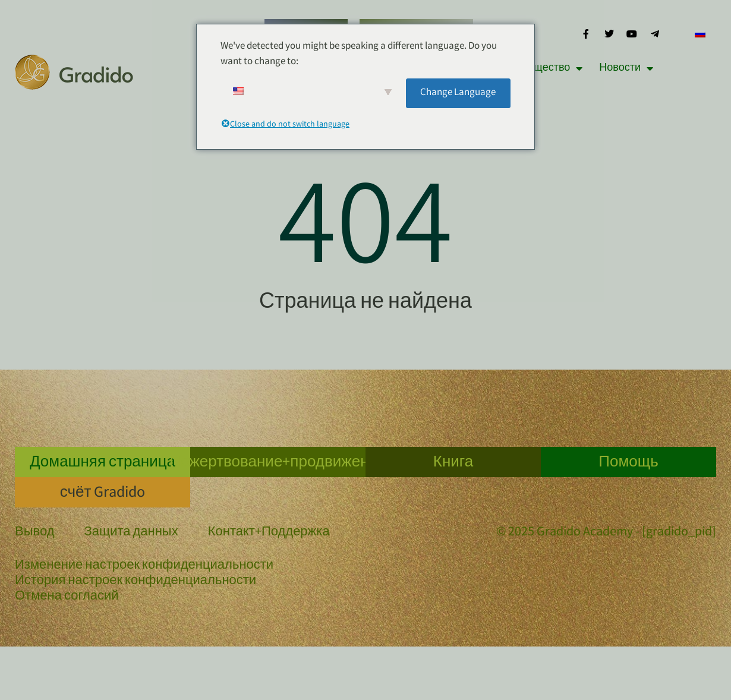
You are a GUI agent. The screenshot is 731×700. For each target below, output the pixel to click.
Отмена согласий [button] (67, 597)
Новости (626, 68)
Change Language (458, 93)
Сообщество (546, 68)
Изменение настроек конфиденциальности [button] (144, 566)
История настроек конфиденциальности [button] (136, 582)
